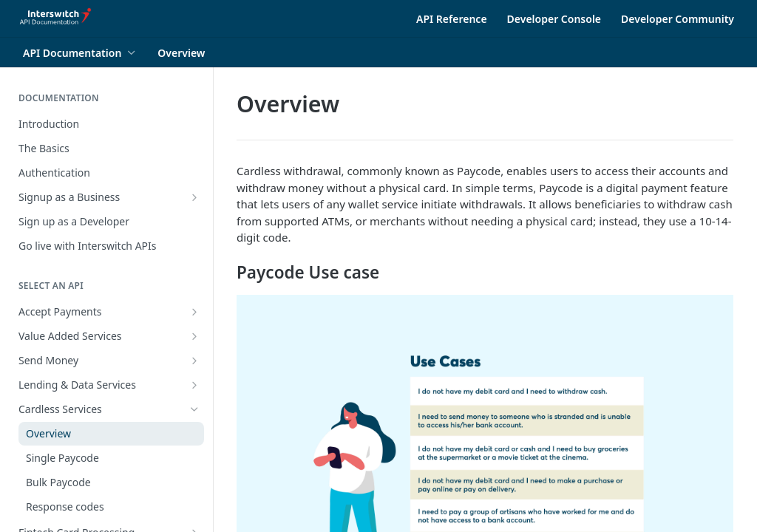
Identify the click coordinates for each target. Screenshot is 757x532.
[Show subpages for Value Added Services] (194, 336)
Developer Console (554, 19)
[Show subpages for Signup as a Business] (194, 197)
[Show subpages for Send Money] (194, 361)
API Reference (452, 19)
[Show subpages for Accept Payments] (194, 312)
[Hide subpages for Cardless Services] (194, 409)
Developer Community (678, 19)
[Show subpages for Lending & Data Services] (194, 385)
